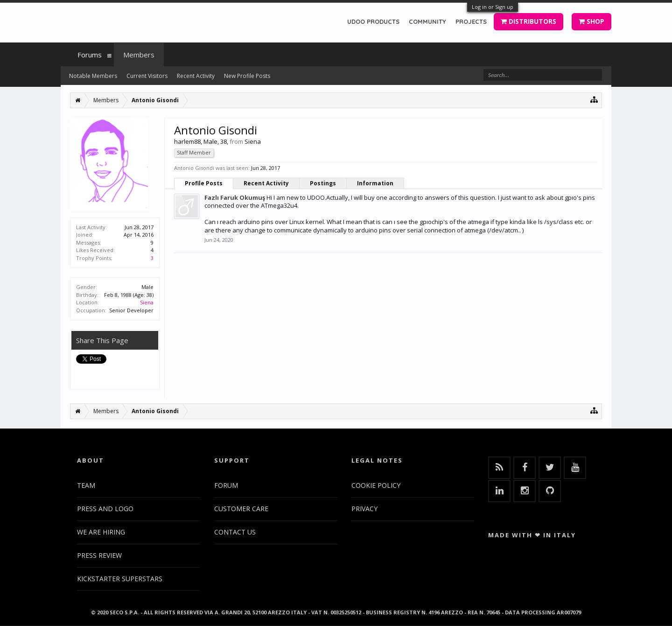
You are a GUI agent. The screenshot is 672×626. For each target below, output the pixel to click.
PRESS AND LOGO (105, 509)
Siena (147, 302)
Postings (323, 183)
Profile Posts (204, 183)
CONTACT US (235, 532)
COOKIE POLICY (376, 485)
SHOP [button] (591, 21)
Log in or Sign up (493, 7)
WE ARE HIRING (101, 532)
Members (139, 55)
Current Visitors (147, 76)
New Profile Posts (247, 76)
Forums (90, 55)
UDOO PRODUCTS (373, 21)
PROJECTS (471, 21)
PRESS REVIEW (99, 555)
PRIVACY (364, 509)
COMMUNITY (427, 21)
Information (375, 183)
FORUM (226, 485)
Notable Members (93, 76)
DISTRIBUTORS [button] (528, 21)
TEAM (86, 485)
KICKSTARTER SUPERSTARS (120, 579)
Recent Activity (266, 183)
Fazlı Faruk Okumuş (235, 197)
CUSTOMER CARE (241, 509)
